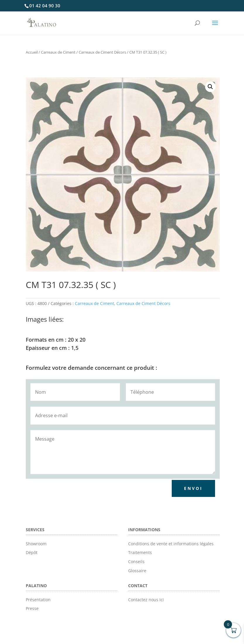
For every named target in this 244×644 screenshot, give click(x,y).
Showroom (36, 544)
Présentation (38, 600)
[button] (210, 87)
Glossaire (137, 571)
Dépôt (32, 552)
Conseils (136, 562)
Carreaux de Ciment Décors (102, 52)
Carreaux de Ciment (58, 52)
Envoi (193, 488)
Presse (32, 608)
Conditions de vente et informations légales (171, 544)
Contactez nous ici (146, 600)
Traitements (140, 552)
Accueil (32, 52)
